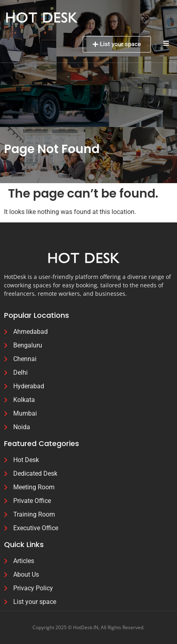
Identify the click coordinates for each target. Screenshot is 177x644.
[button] (166, 43)
